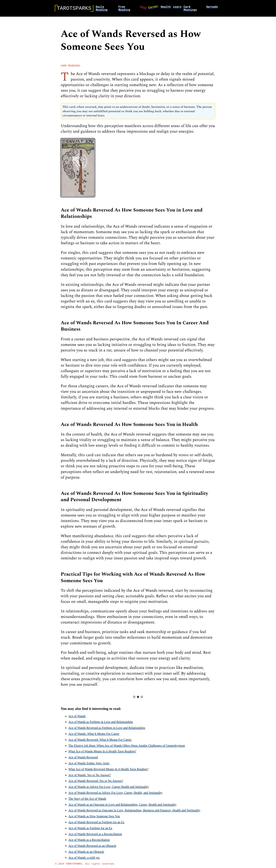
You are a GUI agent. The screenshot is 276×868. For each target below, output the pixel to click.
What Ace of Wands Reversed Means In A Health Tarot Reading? (108, 771)
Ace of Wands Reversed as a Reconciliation (95, 836)
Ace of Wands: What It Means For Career (94, 736)
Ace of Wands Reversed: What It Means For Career (100, 742)
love (144, 7)
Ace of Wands (77, 718)
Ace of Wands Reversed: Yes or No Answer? (96, 783)
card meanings (190, 9)
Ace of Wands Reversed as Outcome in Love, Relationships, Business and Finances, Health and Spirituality (134, 812)
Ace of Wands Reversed (83, 759)
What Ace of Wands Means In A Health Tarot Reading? (102, 753)
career (153, 7)
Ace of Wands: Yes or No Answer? (90, 777)
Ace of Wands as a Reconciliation (89, 842)
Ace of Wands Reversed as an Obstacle (92, 848)
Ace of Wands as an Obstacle (86, 854)
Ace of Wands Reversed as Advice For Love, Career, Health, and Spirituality (115, 795)
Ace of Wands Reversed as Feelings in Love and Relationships (107, 730)
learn (177, 7)
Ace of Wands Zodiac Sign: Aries (89, 765)
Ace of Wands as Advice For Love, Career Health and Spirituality (109, 789)
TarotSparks (74, 866)
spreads (212, 7)
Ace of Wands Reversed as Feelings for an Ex (97, 824)
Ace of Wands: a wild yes (84, 860)
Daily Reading (101, 9)
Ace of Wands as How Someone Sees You (94, 818)
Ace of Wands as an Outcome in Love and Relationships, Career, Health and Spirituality (122, 807)
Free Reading (124, 9)
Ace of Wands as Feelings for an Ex (90, 830)
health (166, 7)
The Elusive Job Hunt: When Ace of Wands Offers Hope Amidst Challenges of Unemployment (127, 748)
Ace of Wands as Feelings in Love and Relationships (101, 724)
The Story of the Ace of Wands (87, 801)
